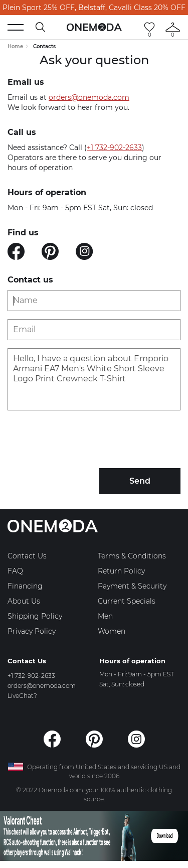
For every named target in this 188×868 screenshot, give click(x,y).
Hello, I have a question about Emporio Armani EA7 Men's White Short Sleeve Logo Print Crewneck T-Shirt (94, 379)
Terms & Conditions (132, 556)
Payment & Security (132, 586)
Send (140, 481)
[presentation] (84, 441)
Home (15, 46)
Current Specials (127, 601)
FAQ (15, 571)
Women (112, 631)
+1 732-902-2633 (114, 148)
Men (105, 616)
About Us (24, 601)
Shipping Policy (35, 616)
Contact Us (27, 556)
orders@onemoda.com (89, 97)
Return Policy (121, 571)
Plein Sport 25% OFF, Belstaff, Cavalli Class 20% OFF (94, 8)
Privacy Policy (32, 631)
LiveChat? (22, 696)
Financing (25, 586)
